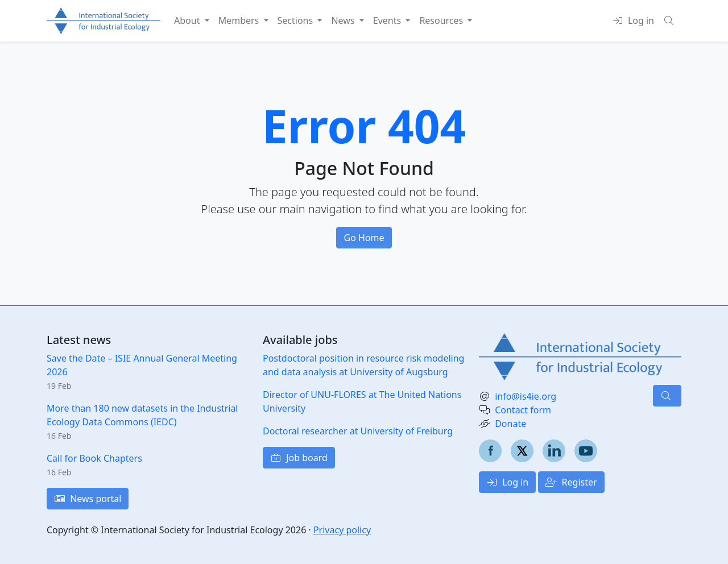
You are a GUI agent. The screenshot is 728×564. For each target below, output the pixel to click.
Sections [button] (297, 20)
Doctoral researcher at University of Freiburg (358, 431)
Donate (510, 424)
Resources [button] (442, 20)
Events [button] (388, 20)
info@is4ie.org (526, 396)
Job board (299, 458)
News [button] (344, 20)
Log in (507, 482)
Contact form (523, 410)
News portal (88, 499)
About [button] (188, 20)
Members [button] (240, 20)
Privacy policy (342, 530)
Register (571, 482)
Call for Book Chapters (94, 458)
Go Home (364, 238)
